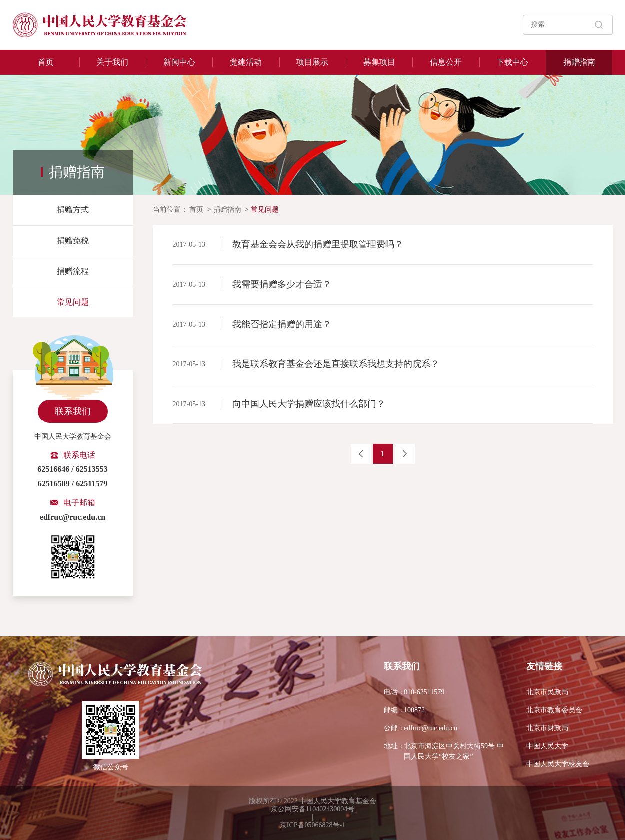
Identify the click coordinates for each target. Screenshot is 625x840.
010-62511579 (414, 692)
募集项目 (379, 62)
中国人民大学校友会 (558, 764)
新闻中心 (179, 62)
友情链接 (544, 666)
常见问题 (73, 302)
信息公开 (446, 62)
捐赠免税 (73, 240)
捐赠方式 (73, 210)
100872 (404, 710)
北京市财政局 (547, 728)
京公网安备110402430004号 (312, 809)
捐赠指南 (579, 62)
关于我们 (112, 62)
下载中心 (512, 62)
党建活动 (246, 62)
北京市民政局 (547, 692)
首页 (46, 62)
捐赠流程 (73, 271)
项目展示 (312, 62)
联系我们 (73, 411)
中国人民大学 (547, 746)
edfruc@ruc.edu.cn (420, 728)
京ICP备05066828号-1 (312, 825)
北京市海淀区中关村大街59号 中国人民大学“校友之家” (444, 750)
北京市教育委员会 (554, 710)
